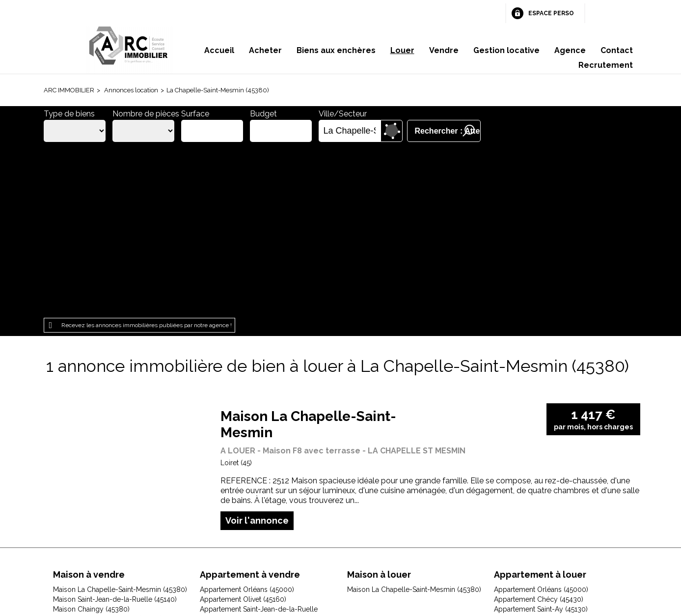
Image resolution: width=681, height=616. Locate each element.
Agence (570, 50)
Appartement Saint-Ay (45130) (541, 439)
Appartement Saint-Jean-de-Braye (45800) (267, 488)
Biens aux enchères (336, 50)
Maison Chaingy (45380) (91, 439)
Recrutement (606, 65)
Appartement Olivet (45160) (243, 429)
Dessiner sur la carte (392, 131)
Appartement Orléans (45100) (246, 469)
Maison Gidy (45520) (85, 459)
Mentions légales (212, 554)
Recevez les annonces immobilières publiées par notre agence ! (147, 156)
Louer (402, 50)
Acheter (265, 50)
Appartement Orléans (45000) (247, 420)
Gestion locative (506, 50)
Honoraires (275, 554)
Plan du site (326, 554)
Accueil (219, 50)
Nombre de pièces (146, 114)
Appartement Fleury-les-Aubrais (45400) (264, 459)
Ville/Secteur (343, 114)
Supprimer (374, 131)
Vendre (444, 50)
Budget (263, 114)
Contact (617, 50)
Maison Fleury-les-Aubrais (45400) (108, 449)
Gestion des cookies (457, 554)
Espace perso (551, 13)
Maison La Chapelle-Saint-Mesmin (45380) (120, 420)
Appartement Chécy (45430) (539, 429)
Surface (195, 114)
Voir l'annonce (257, 350)
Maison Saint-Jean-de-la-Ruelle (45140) (115, 429)
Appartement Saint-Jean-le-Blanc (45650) (265, 498)
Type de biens (69, 114)
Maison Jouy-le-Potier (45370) (101, 469)
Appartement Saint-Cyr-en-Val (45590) (260, 478)
